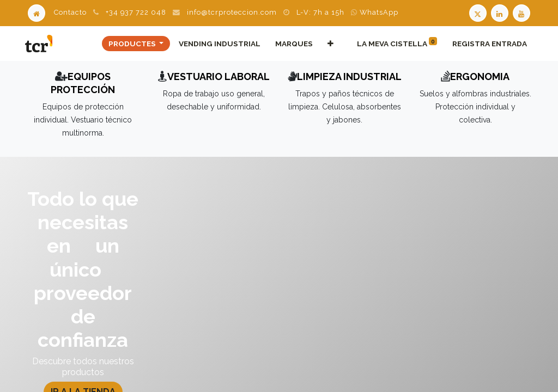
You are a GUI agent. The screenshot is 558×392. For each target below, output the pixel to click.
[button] (330, 44)
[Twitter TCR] (478, 12)
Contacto (70, 12)
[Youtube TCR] (523, 12)
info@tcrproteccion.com (232, 12)
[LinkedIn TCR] (501, 12)
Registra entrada (489, 44)
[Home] (37, 12)
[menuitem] (219, 44)
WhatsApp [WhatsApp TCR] (375, 12)
